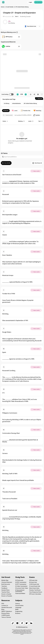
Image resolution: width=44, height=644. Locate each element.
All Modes (6, 111)
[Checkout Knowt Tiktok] (13, 623)
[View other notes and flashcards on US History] (7, 103)
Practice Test (25, 111)
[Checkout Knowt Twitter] (27, 623)
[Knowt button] (40, 26)
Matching (37, 111)
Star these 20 (37, 163)
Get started (38, 2)
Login (30, 2)
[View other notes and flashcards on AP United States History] (30, 103)
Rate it (17, 16)
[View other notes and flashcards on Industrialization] (16, 103)
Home (3, 7)
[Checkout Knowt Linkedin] (31, 623)
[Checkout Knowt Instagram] (17, 623)
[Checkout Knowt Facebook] (22, 623)
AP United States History (22, 7)
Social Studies (10, 7)
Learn (15, 111)
